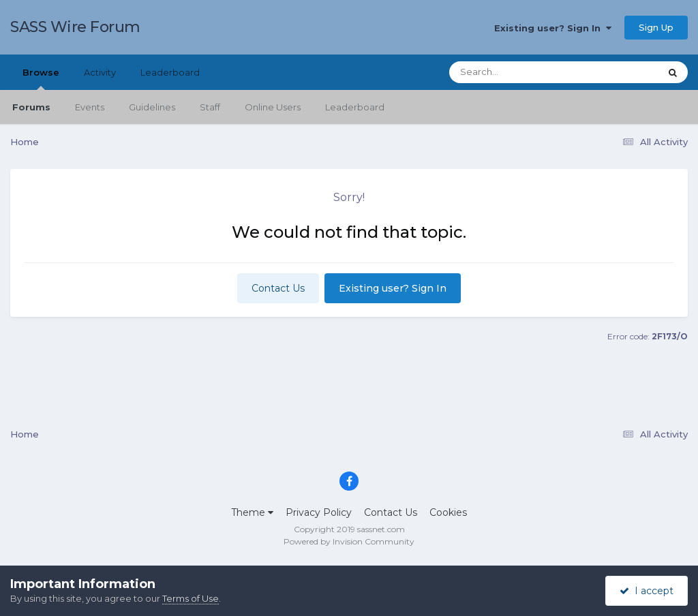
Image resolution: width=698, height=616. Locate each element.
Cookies (448, 512)
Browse (41, 78)
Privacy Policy (319, 512)
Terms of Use (191, 598)
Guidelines (152, 107)
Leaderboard (355, 107)
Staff (210, 107)
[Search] (517, 72)
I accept (647, 591)
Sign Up (656, 27)
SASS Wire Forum (75, 27)
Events (90, 107)
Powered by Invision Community (349, 541)
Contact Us (278, 288)
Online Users (273, 107)
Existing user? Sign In (553, 28)
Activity (100, 72)
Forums (31, 107)
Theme (252, 512)
